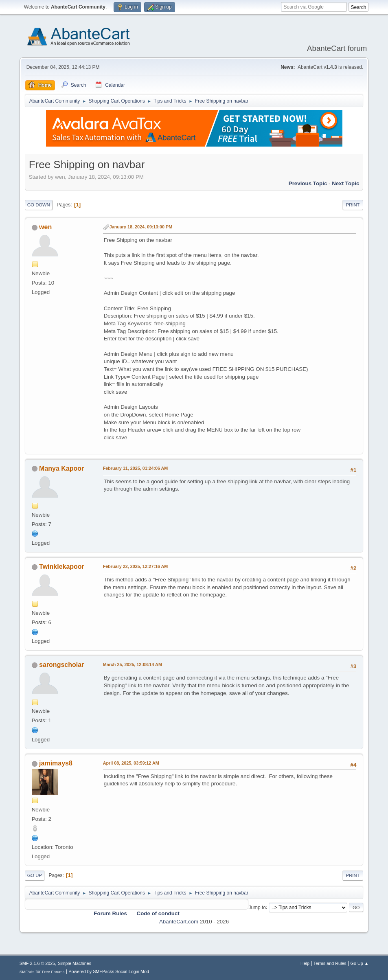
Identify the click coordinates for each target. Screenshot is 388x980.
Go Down (39, 205)
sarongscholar (61, 665)
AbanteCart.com (179, 922)
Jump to (257, 907)
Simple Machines (75, 963)
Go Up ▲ (360, 963)
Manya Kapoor (61, 468)
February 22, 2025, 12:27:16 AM (136, 566)
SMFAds (27, 972)
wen (45, 227)
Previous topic (308, 183)
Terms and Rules (330, 963)
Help (305, 963)
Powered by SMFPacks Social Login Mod (109, 971)
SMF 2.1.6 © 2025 (37, 963)
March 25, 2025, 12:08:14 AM (133, 664)
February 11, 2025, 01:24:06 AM (136, 468)
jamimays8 (56, 763)
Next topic (345, 183)
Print (353, 205)
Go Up (35, 875)
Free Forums (53, 972)
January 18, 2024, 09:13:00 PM (141, 227)
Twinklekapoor (62, 567)
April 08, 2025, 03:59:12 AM (131, 763)
